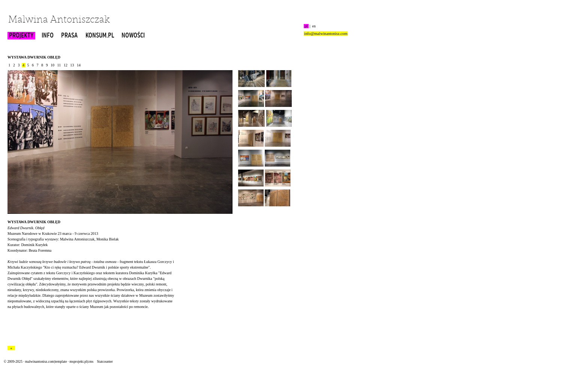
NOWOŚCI (133, 36)
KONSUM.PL (100, 36)
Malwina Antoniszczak (59, 20)
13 (72, 65)
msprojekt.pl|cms (81, 362)
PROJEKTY (21, 36)
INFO (48, 36)
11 (59, 65)
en (314, 26)
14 (79, 65)
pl (306, 26)
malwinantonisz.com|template (46, 362)
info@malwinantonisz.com (326, 34)
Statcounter (105, 362)
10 (53, 65)
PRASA (69, 36)
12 (65, 65)
